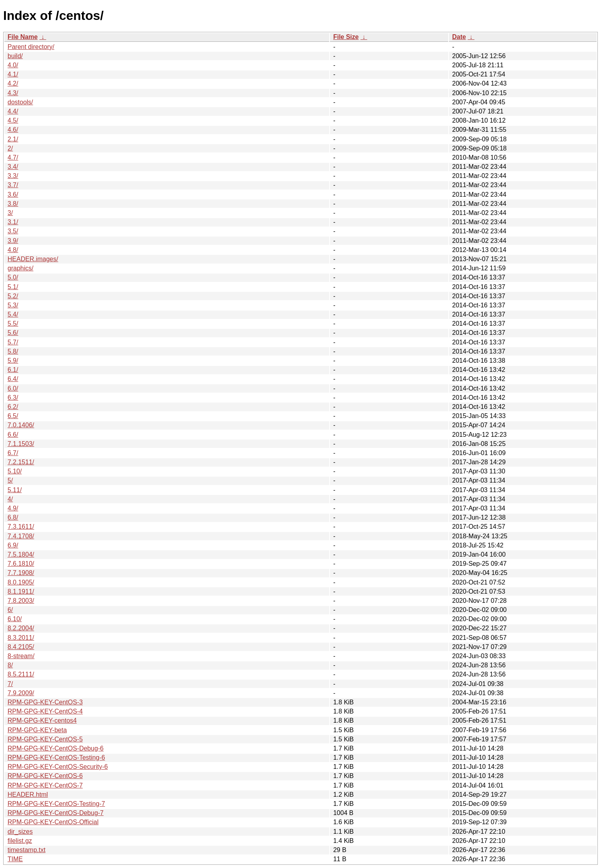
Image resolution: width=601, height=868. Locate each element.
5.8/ (13, 351)
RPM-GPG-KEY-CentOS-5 (45, 739)
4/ (10, 499)
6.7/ (13, 453)
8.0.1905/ (21, 582)
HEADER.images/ (33, 259)
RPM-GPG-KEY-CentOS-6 (45, 776)
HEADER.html (28, 795)
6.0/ (13, 388)
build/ (15, 56)
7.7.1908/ (21, 573)
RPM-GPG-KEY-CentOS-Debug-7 (56, 813)
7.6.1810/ (21, 564)
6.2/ (13, 407)
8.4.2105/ (21, 647)
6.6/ (13, 435)
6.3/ (13, 398)
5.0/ (13, 277)
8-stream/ (21, 656)
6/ (10, 610)
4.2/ (13, 83)
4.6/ (13, 130)
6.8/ (13, 517)
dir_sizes (20, 832)
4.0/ (13, 65)
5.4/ (13, 314)
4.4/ (13, 111)
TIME (15, 859)
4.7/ (13, 157)
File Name (23, 37)
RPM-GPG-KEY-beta (37, 730)
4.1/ (13, 74)
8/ (10, 665)
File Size (346, 37)
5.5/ (13, 324)
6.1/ (13, 370)
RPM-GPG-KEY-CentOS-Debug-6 (56, 748)
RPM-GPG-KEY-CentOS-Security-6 (58, 767)
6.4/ (13, 379)
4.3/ (13, 93)
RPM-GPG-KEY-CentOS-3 (45, 702)
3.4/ (13, 167)
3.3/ (13, 176)
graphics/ (20, 268)
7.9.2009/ (21, 693)
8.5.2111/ (21, 674)
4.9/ (13, 508)
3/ (10, 213)
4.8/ (13, 250)
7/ (10, 684)
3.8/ (13, 204)
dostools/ (20, 102)
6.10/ (15, 619)
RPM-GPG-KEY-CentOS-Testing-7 (56, 804)
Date (459, 37)
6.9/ (13, 545)
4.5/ (13, 120)
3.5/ (13, 231)
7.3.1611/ (21, 527)
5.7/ (13, 342)
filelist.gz (20, 841)
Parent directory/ (31, 47)
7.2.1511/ (21, 462)
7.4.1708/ (21, 536)
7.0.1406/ (21, 425)
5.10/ (15, 471)
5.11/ (15, 490)
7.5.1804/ (21, 554)
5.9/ (13, 361)
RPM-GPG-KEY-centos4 (42, 720)
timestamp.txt (26, 850)
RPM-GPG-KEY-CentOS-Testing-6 (56, 758)
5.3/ (13, 305)
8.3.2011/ (21, 638)
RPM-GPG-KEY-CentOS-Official (53, 822)
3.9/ (13, 241)
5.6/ (13, 333)
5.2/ (13, 296)
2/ (10, 148)
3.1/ (13, 222)
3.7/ (13, 185)
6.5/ (13, 416)
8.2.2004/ (21, 628)
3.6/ (13, 195)
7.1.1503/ (21, 444)
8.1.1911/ (21, 591)
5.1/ (13, 287)
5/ (10, 480)
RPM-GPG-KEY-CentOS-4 (45, 711)
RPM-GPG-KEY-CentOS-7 (45, 785)
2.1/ (13, 139)
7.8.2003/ (21, 601)
